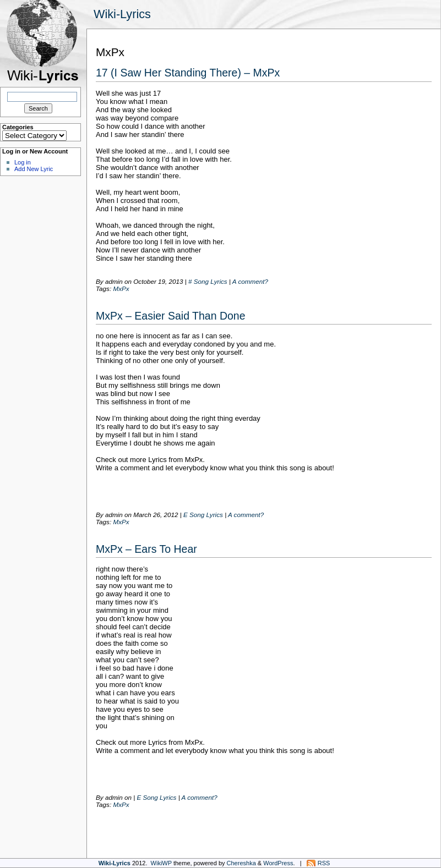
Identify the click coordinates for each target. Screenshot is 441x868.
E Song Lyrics (203, 515)
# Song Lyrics (208, 281)
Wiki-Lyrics (122, 14)
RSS (324, 863)
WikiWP (161, 863)
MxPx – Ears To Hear (146, 549)
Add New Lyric (34, 169)
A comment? (250, 281)
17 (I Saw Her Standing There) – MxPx (188, 73)
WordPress (278, 863)
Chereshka (241, 863)
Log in (23, 162)
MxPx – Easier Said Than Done (170, 316)
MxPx (121, 289)
